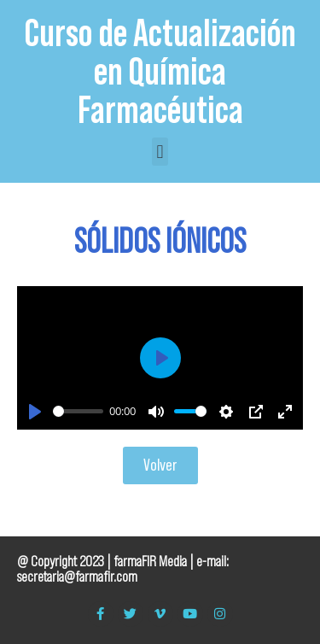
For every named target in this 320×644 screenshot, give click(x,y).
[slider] (78, 411)
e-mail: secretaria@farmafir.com (123, 569)
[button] (160, 152)
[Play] (35, 412)
